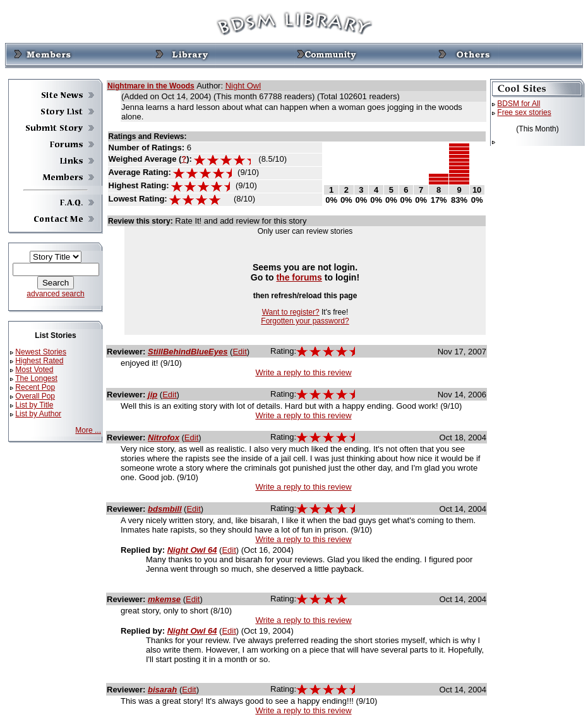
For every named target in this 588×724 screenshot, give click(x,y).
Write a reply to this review (303, 372)
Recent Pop (35, 387)
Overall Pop (35, 396)
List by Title (34, 405)
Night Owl (243, 86)
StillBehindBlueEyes (188, 352)
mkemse (164, 599)
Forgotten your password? (305, 321)
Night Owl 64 (192, 550)
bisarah (162, 690)
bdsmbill (165, 509)
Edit (239, 352)
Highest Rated (39, 361)
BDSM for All (519, 104)
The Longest (36, 378)
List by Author (38, 414)
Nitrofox (164, 437)
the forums (299, 277)
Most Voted (34, 370)
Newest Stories (41, 352)
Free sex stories (524, 112)
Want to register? (291, 312)
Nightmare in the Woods (151, 86)
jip (153, 395)
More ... (88, 430)
